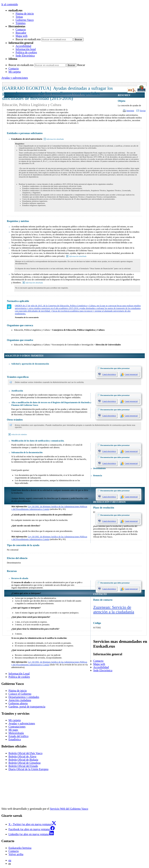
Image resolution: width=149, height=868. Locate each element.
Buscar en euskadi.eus (28, 39)
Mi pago (13, 730)
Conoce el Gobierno (20, 694)
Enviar (143, 111)
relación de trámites (19, 434)
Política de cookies (26, 52)
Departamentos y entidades (24, 697)
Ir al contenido (10, 4)
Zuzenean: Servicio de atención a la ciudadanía (114, 610)
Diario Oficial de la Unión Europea (28, 769)
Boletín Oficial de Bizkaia (23, 760)
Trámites (21, 23)
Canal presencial (131, 374)
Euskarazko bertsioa (20, 848)
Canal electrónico (109, 374)
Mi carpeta (15, 72)
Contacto (21, 30)
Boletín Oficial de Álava (22, 756)
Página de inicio (25, 14)
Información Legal (19, 674)
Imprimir (130, 111)
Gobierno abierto (18, 703)
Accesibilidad (23, 46)
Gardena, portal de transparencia (27, 707)
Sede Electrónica (25, 56)
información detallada (55, 139)
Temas (19, 17)
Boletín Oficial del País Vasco (25, 753)
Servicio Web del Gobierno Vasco (69, 809)
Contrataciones (17, 727)
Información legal (26, 49)
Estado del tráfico (18, 736)
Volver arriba (16, 854)
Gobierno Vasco (25, 20)
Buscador (21, 33)
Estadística (15, 739)
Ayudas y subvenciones (15, 78)
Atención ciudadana (20, 700)
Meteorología (16, 733)
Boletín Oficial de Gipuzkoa (25, 763)
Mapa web (22, 36)
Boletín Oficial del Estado (23, 766)
